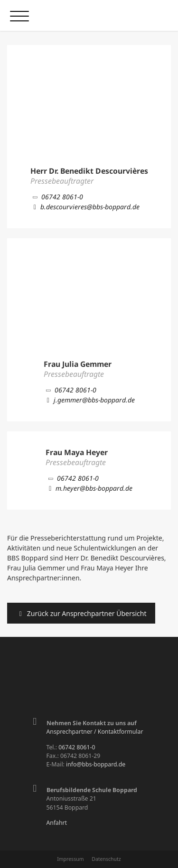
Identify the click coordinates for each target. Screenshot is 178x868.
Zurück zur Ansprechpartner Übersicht (81, 613)
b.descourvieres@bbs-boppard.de (85, 207)
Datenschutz (106, 859)
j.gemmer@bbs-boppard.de (89, 400)
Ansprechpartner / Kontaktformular (95, 732)
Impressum (70, 859)
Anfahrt (57, 823)
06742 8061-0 (57, 197)
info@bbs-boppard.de (96, 764)
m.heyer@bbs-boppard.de (89, 488)
